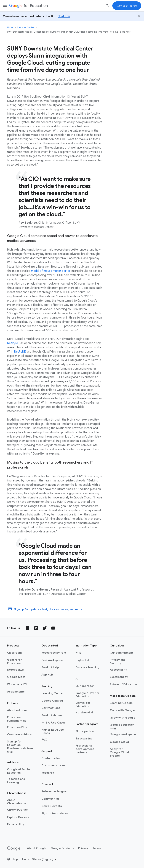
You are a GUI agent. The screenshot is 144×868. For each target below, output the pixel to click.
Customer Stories (26, 27)
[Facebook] (28, 628)
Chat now (64, 16)
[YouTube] (53, 628)
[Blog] (36, 628)
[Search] (107, 6)
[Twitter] (45, 628)
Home (10, 27)
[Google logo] (14, 849)
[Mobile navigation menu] (5, 6)
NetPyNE (13, 343)
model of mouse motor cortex (51, 271)
